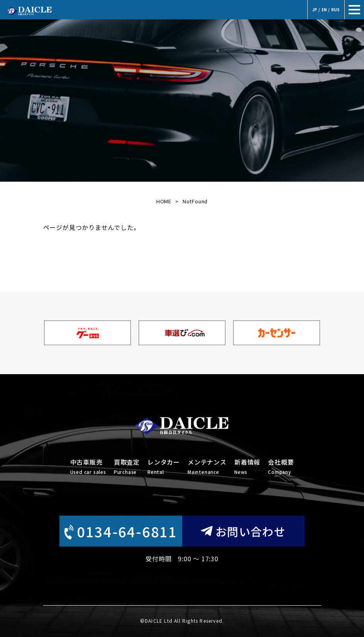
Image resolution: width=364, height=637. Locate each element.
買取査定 (127, 467)
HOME (164, 201)
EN (324, 9)
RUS (335, 9)
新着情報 (247, 467)
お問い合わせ (243, 531)
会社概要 (281, 467)
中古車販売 (88, 467)
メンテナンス (207, 467)
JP (315, 9)
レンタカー (164, 467)
